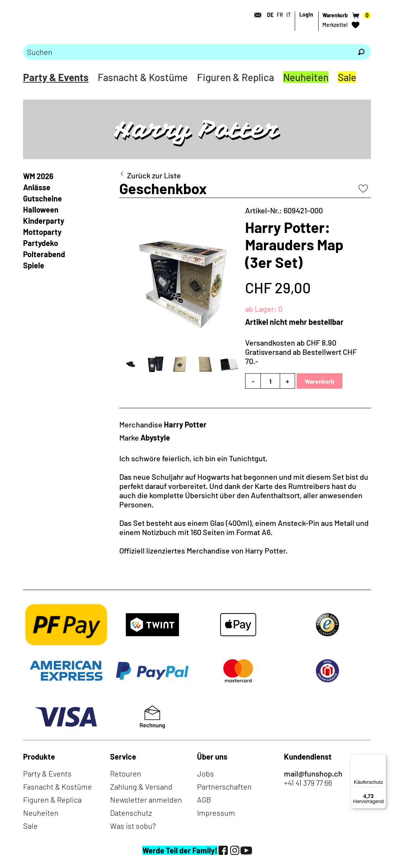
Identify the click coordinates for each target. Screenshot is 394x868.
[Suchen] (361, 52)
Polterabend (44, 254)
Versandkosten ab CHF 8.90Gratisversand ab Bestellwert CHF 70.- (301, 352)
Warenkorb (320, 381)
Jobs (205, 773)
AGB (204, 800)
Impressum (216, 813)
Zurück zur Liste (154, 175)
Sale (347, 77)
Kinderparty (44, 221)
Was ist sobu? (133, 826)
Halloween (41, 210)
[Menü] (382, 758)
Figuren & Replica (235, 77)
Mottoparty (42, 232)
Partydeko (41, 243)
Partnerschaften (224, 787)
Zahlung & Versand (141, 787)
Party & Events (56, 77)
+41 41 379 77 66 (308, 783)
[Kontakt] (255, 15)
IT (289, 15)
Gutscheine (43, 198)
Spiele (34, 265)
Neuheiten (306, 77)
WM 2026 (38, 176)
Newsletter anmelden (146, 800)
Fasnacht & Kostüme (143, 77)
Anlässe (37, 187)
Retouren (126, 773)
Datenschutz (131, 813)
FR (280, 15)
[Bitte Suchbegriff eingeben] (187, 52)
